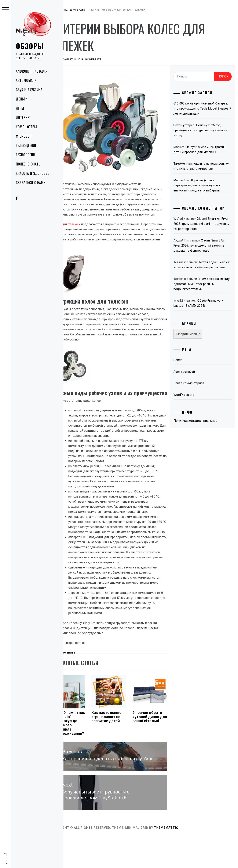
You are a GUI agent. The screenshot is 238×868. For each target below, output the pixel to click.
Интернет (23, 118)
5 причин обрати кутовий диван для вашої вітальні (157, 760)
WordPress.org (190, 410)
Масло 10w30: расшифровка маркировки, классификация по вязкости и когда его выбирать (202, 195)
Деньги (22, 99)
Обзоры (30, 46)
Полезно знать (28, 164)
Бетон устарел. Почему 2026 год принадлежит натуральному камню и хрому (205, 130)
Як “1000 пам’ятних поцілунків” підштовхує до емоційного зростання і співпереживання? (83, 766)
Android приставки (32, 71)
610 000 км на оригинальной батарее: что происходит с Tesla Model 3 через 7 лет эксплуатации (204, 108)
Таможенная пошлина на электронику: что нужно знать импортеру (201, 174)
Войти (184, 375)
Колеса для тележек (82, 229)
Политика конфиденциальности (203, 436)
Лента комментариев (195, 398)
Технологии (26, 155)
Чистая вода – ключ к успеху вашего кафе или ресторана (202, 277)
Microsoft (24, 136)
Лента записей (190, 387)
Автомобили (26, 80)
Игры (20, 108)
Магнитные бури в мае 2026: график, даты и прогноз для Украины (200, 152)
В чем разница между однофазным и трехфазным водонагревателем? (205, 299)
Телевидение (26, 145)
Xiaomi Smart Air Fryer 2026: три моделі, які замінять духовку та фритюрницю (205, 234)
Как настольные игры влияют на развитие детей (119, 758)
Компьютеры (26, 127)
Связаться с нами (31, 183)
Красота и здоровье (32, 173)
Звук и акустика (29, 90)
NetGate (111, 60)
